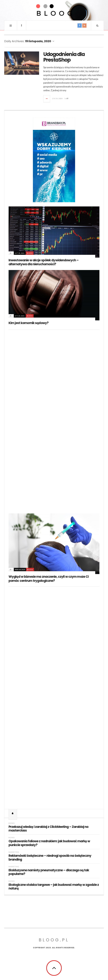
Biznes (12, 823)
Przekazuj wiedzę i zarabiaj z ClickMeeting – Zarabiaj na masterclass (48, 829)
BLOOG (30, 253)
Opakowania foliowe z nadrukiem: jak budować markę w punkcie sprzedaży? (49, 843)
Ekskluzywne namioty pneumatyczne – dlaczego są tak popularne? (49, 872)
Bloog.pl (54, 940)
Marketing (14, 852)
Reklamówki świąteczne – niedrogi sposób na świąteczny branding (50, 858)
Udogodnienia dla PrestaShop (64, 57)
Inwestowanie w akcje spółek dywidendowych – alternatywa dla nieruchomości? (44, 262)
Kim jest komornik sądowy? (29, 323)
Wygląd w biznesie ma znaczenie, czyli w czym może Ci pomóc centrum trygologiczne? (49, 579)
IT (67, 98)
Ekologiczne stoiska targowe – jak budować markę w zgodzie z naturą (54, 887)
